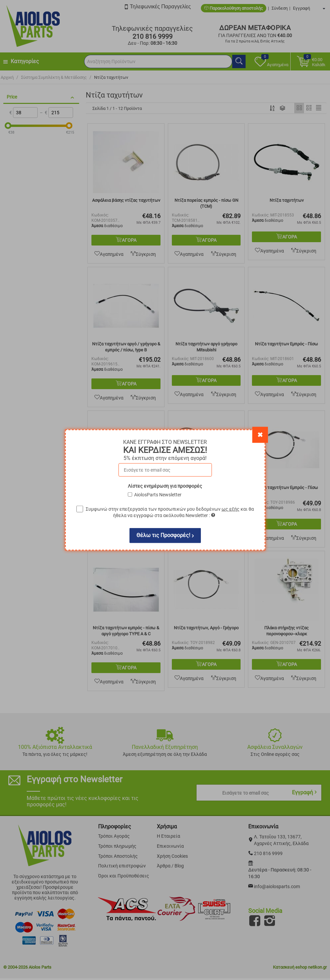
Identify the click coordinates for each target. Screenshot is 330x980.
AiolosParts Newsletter (158, 495)
